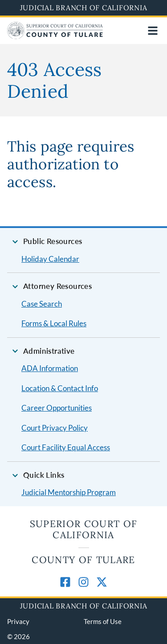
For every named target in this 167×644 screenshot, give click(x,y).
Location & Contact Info (60, 388)
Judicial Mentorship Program (69, 492)
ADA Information (50, 368)
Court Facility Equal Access (66, 447)
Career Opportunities (57, 408)
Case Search (42, 304)
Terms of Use (103, 621)
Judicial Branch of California (84, 8)
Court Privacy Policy (55, 428)
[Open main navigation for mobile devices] (153, 31)
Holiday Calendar (50, 259)
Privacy (18, 621)
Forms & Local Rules (54, 323)
